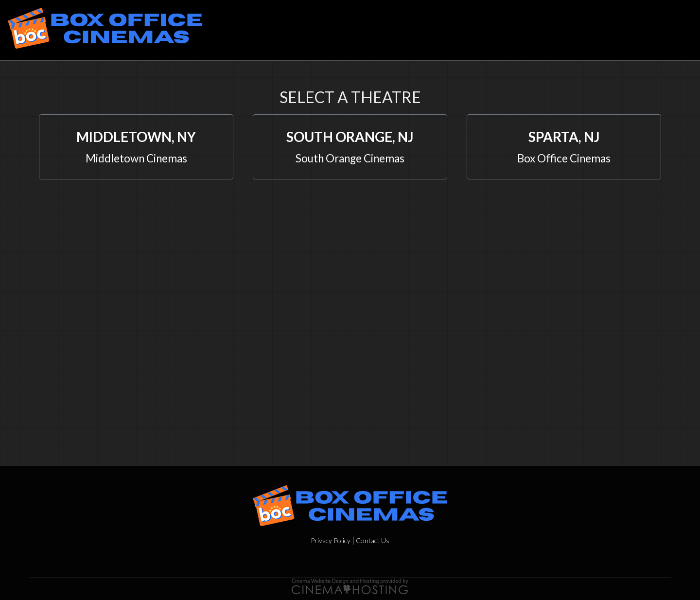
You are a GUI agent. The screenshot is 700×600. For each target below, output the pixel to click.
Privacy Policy (331, 540)
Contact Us (373, 540)
